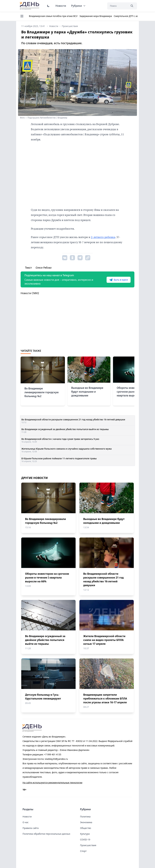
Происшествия (88, 845)
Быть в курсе (119, 280)
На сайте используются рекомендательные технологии (52, 783)
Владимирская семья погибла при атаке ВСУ (53, 16)
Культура (85, 834)
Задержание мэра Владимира (96, 16)
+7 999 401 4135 (53, 754)
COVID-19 (85, 840)
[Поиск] (117, 6)
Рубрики (78, 6)
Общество (86, 828)
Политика (85, 817)
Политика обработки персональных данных (46, 834)
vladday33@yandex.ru (56, 759)
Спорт (83, 851)
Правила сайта (31, 828)
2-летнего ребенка (103, 237)
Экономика (86, 822)
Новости (61, 6)
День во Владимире (30, 6)
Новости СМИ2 (30, 293)
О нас (26, 822)
